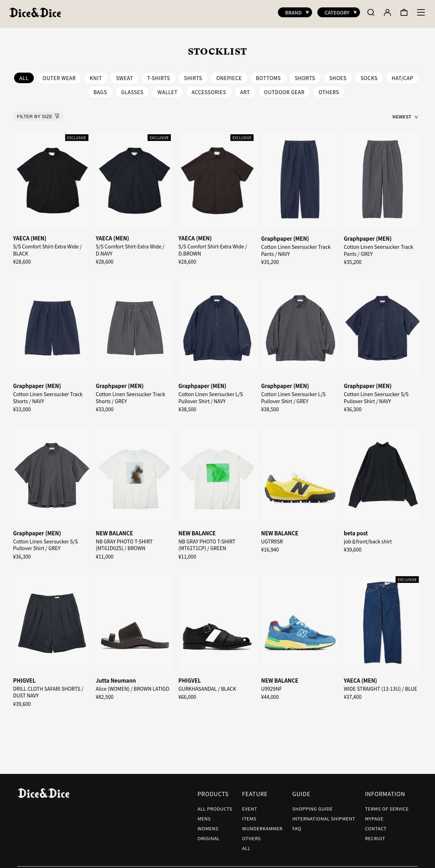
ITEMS (249, 815)
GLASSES (132, 88)
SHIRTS (193, 74)
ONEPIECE (229, 74)
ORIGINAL (209, 835)
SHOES (338, 74)
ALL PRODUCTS (215, 805)
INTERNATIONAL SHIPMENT (324, 815)
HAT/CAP (402, 74)
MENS (204, 815)
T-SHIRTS (159, 74)
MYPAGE (374, 815)
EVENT (250, 805)
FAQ (297, 825)
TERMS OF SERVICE (387, 805)
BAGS (100, 88)
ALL (246, 845)
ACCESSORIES (209, 88)
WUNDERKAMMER (262, 825)
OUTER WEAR (59, 74)
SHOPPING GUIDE (313, 805)
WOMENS (208, 825)
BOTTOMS (269, 74)
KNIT (96, 74)
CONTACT (376, 825)
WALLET (167, 88)
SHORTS (305, 74)
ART (245, 88)
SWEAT (124, 74)
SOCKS (369, 74)
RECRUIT (375, 835)
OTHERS (329, 88)
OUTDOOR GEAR (284, 88)
